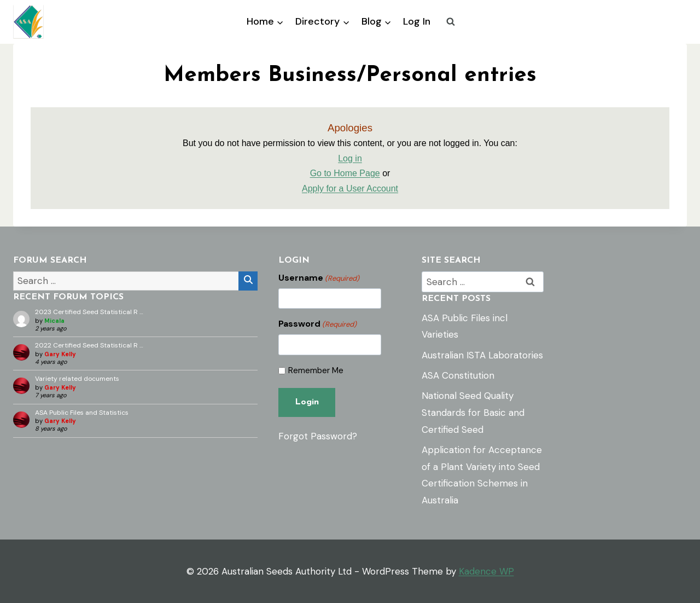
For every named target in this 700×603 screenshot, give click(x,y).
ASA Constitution (458, 375)
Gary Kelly (60, 354)
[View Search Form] (451, 22)
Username (319, 278)
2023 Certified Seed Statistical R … (89, 312)
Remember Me (316, 371)
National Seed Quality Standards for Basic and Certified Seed (473, 412)
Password (317, 324)
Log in (350, 158)
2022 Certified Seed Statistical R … (89, 345)
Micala (54, 321)
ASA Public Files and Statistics (82, 413)
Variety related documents (77, 379)
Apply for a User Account (350, 189)
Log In (417, 21)
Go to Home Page (345, 173)
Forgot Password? (318, 436)
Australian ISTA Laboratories (482, 355)
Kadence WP (486, 571)
